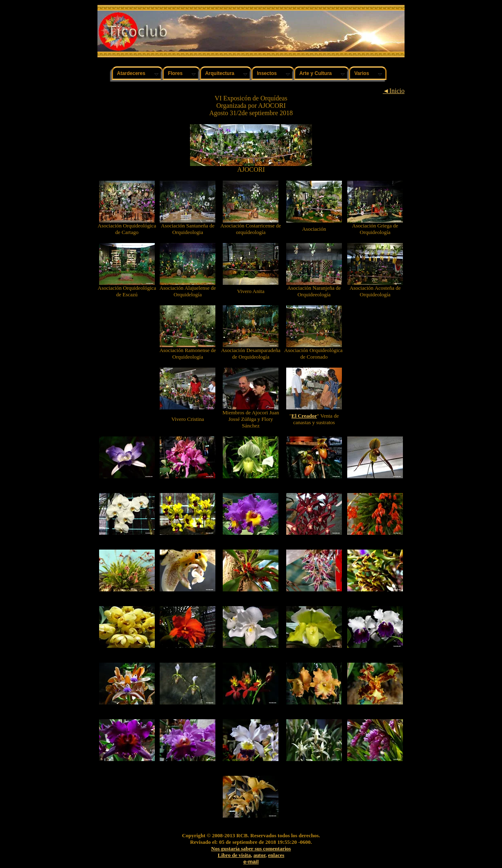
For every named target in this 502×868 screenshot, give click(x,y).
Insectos (267, 73)
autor (259, 855)
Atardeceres (131, 73)
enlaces (276, 855)
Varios (362, 73)
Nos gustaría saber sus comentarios (251, 849)
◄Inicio (394, 91)
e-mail (251, 862)
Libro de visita (234, 855)
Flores (175, 73)
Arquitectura (220, 73)
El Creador (304, 416)
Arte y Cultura (315, 73)
